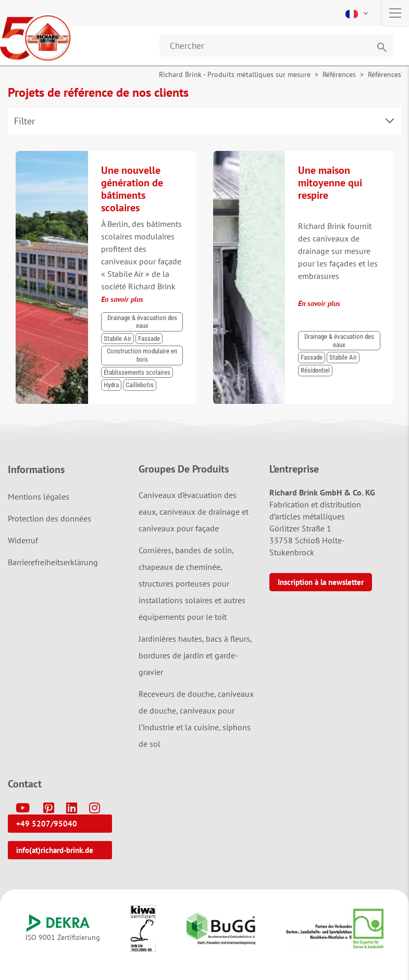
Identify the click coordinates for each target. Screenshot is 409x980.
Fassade (149, 339)
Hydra (111, 385)
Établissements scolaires (137, 372)
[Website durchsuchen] (276, 46)
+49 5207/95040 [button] (47, 824)
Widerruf (23, 540)
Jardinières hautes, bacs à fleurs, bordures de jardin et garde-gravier (195, 655)
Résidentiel (315, 370)
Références (339, 74)
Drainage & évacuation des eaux (142, 322)
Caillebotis (140, 385)
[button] (358, 13)
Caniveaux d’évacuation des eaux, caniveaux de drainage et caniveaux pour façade (194, 512)
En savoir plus (122, 299)
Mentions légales (39, 497)
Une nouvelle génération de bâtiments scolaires (132, 189)
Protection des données (49, 518)
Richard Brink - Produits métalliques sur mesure (235, 74)
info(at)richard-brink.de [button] (55, 850)
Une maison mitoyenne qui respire (330, 183)
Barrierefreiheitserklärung (53, 562)
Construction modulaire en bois (142, 355)
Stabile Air (117, 339)
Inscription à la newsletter (321, 582)
